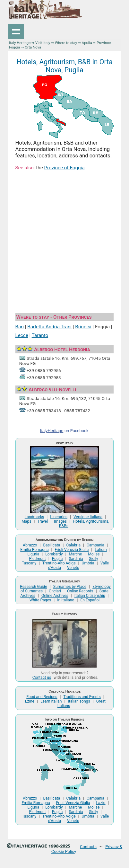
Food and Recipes (42, 697)
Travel (43, 521)
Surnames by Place (70, 587)
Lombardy (54, 554)
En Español (90, 600)
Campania (95, 545)
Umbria (88, 563)
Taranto (40, 335)
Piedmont (37, 559)
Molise (94, 554)
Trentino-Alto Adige (59, 563)
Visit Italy (43, 43)
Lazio (101, 803)
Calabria (73, 545)
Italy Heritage (20, 43)
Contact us (42, 678)
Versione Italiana (88, 517)
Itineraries (59, 517)
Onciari (55, 591)
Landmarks (34, 517)
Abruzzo (30, 545)
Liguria (34, 554)
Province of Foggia (64, 168)
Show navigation (16, 31)
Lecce (22, 335)
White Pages (40, 600)
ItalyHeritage (52, 431)
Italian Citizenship (90, 596)
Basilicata (52, 545)
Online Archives (55, 596)
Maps (26, 521)
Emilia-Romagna (34, 550)
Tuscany (29, 563)
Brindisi (83, 327)
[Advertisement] (64, 243)
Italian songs (79, 701)
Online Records (80, 591)
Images (60, 521)
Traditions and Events (82, 697)
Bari (20, 327)
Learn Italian (51, 701)
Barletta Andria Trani (49, 327)
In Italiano (66, 600)
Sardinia (76, 559)
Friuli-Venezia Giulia (72, 550)
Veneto (73, 568)
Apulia (87, 43)
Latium (101, 550)
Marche (75, 554)
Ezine (30, 701)
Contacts (88, 847)
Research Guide (34, 587)
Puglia (57, 559)
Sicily (93, 559)
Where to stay (66, 43)
